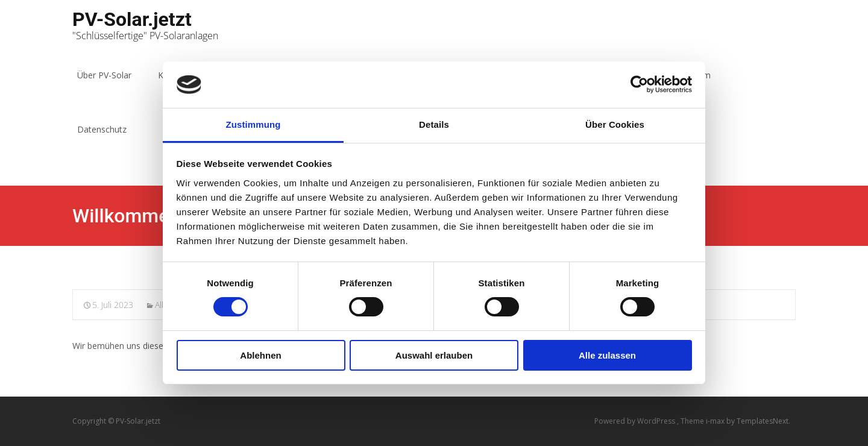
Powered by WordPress (636, 421)
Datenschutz (102, 129)
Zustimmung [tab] (253, 124)
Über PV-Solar (104, 75)
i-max (716, 421)
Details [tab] (434, 124)
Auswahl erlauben (434, 355)
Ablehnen (260, 355)
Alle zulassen (607, 355)
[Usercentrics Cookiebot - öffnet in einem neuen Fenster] (639, 84)
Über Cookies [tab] (615, 124)
